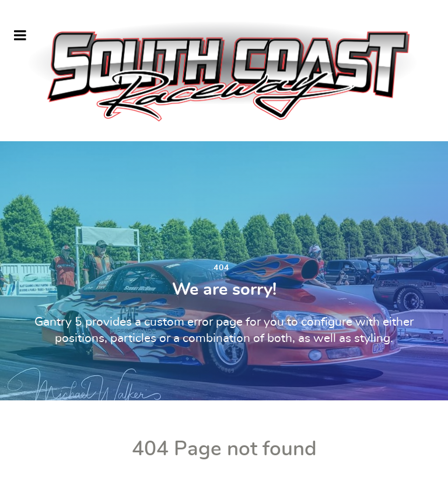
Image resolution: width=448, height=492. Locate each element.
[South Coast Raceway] (224, 71)
